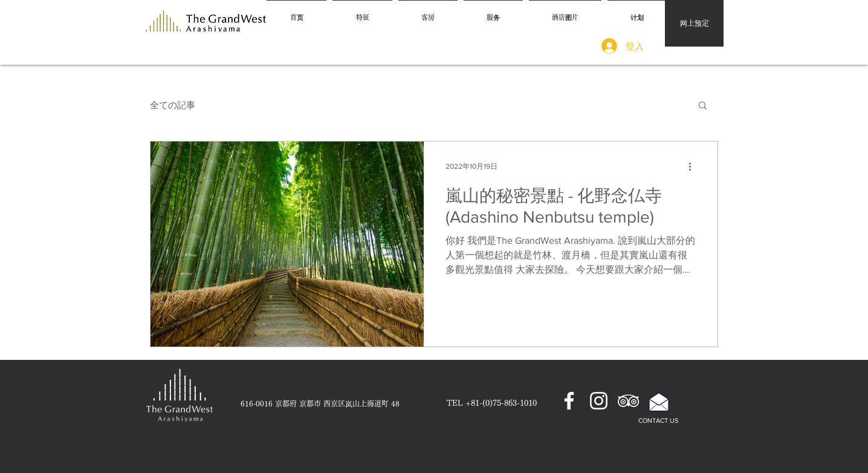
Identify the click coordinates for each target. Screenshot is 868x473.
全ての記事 (173, 105)
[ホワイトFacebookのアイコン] (569, 401)
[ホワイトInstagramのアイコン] (599, 401)
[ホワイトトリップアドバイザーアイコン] (628, 401)
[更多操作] (694, 166)
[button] (703, 106)
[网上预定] (694, 23)
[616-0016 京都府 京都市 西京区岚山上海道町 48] (320, 404)
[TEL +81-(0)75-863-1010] (491, 404)
